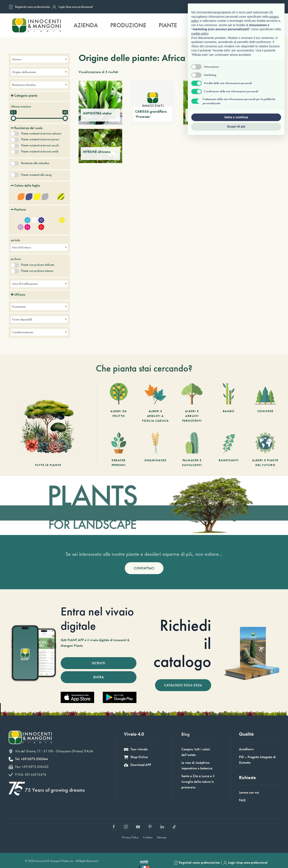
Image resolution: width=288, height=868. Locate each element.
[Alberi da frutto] (119, 403)
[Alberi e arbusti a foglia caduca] (155, 403)
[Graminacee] (155, 450)
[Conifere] (265, 403)
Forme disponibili (22, 319)
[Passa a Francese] (249, 7)
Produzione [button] (128, 25)
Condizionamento (23, 332)
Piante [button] (168, 25)
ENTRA (99, 677)
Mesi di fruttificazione (25, 284)
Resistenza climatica (24, 85)
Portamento (19, 307)
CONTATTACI (144, 568)
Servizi (199, 25)
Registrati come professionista (29, 7)
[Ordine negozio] (273, 72)
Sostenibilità (241, 25)
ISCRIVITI (98, 663)
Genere (17, 59)
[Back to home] (36, 25)
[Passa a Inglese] (257, 7)
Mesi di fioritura (21, 247)
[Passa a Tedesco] (265, 7)
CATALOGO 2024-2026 (183, 685)
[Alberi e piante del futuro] (265, 450)
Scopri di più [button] (236, 856)
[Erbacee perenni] (119, 450)
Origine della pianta (24, 72)
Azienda (86, 25)
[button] (274, 25)
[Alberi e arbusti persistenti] (192, 403)
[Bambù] (229, 403)
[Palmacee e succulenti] (192, 450)
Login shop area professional (72, 7)
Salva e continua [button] (236, 847)
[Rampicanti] (229, 450)
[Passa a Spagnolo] (274, 7)
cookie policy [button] (200, 763)
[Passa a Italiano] (241, 7)
